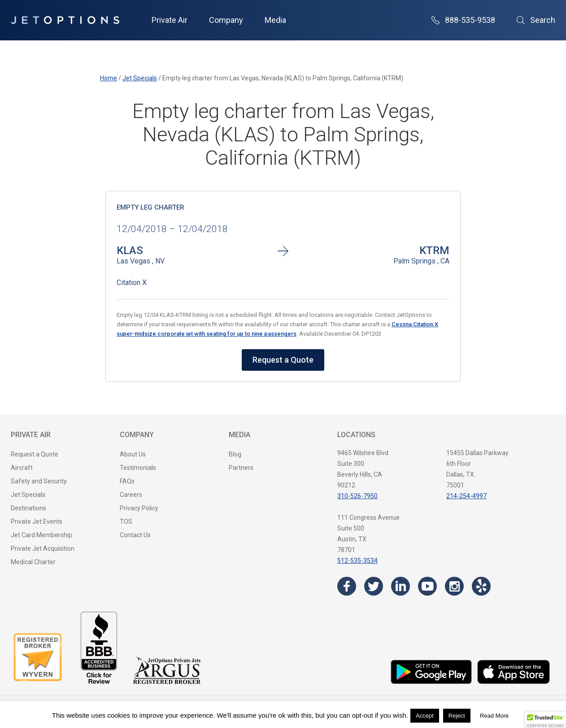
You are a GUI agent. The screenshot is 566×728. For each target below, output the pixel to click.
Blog (235, 454)
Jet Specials (28, 495)
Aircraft (22, 468)
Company (226, 20)
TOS (126, 522)
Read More (494, 716)
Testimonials (138, 468)
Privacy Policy (139, 508)
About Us (133, 454)
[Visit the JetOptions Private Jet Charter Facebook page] (347, 586)
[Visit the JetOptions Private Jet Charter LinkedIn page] (401, 586)
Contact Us (135, 535)
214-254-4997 (466, 496)
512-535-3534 (357, 561)
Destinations (28, 508)
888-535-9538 (463, 20)
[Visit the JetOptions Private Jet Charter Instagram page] (454, 586)
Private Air (170, 20)
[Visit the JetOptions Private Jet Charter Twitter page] (374, 586)
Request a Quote (283, 360)
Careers (131, 495)
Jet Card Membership (41, 535)
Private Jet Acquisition (43, 548)
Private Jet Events (37, 522)
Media (275, 20)
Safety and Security (39, 481)
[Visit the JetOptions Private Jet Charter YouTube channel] (427, 586)
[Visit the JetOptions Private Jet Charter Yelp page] (481, 586)
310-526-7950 (357, 496)
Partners (241, 468)
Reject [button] (457, 716)
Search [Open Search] (536, 20)
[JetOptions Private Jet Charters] (65, 20)
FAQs (127, 481)
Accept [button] (425, 716)
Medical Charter (33, 562)
